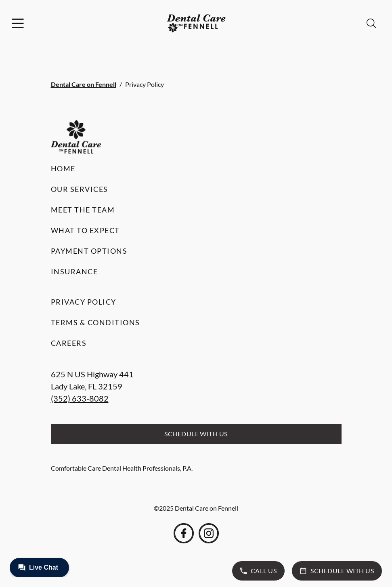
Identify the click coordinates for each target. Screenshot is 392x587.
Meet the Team (83, 210)
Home (63, 168)
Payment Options (89, 251)
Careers (69, 343)
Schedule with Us (196, 434)
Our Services (80, 189)
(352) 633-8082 (80, 398)
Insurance (74, 271)
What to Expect (85, 230)
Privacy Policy (84, 302)
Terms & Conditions (95, 322)
